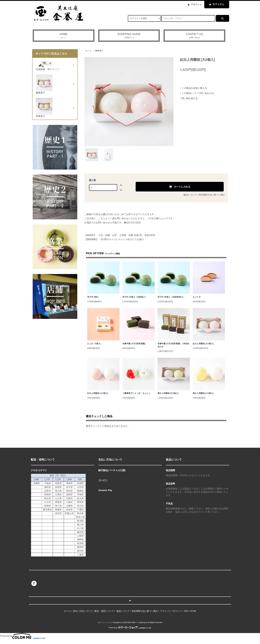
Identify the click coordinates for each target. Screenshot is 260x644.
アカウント (196, 4)
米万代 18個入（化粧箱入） (135, 297)
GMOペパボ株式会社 (139, 622)
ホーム (88, 51)
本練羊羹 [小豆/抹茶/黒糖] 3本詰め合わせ (174, 345)
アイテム (216, 4)
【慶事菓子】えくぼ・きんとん (136, 393)
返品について (190, 195)
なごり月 (197, 297)
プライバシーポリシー (171, 611)
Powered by (130, 628)
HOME (64, 36)
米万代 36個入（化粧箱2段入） (171, 297)
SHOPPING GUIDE (129, 36)
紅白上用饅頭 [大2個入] (203, 344)
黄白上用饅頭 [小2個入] (203, 393)
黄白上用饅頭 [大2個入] (168, 393)
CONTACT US (194, 36)
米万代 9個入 (93, 297)
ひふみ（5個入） (95, 344)
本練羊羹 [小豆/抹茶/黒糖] (134, 344)
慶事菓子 (99, 51)
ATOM (193, 611)
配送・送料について (104, 611)
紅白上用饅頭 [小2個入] (98, 393)
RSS (186, 611)
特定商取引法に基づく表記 (212, 195)
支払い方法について (82, 611)
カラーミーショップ (105, 622)
